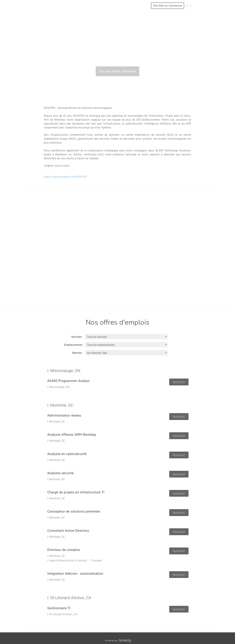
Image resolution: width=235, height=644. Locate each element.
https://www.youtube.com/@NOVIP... (66, 177)
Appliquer (179, 382)
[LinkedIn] (191, 6)
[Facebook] (187, 6)
